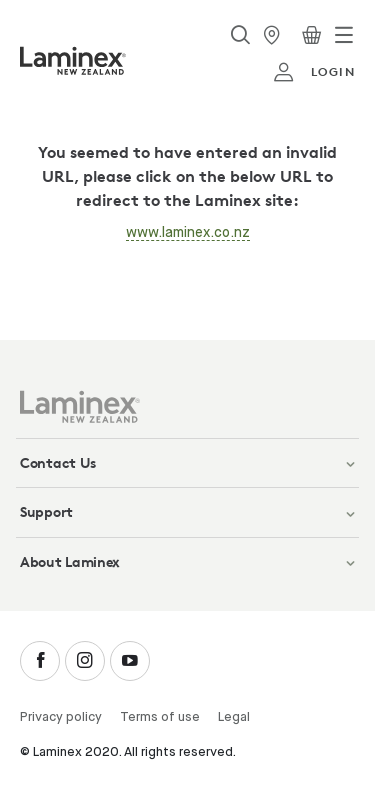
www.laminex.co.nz (188, 233)
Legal (234, 717)
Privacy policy (61, 717)
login (314, 72)
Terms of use (160, 717)
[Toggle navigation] (344, 35)
